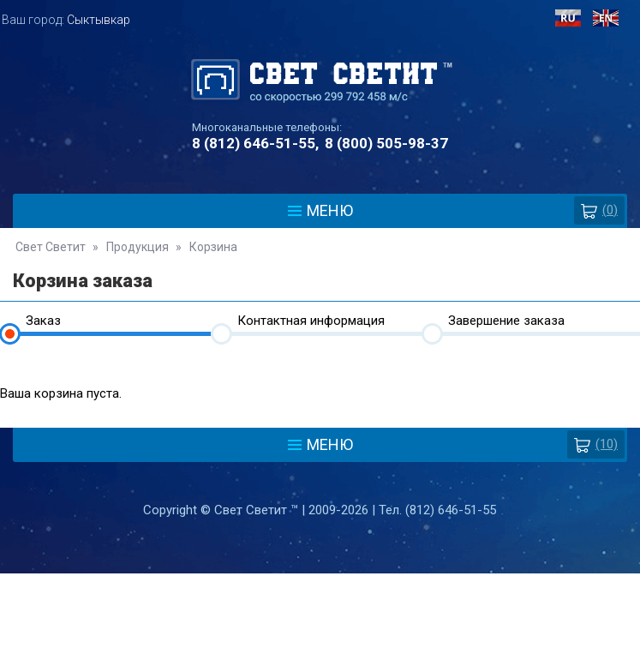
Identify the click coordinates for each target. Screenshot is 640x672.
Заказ (43, 321)
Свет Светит (51, 247)
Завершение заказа (506, 321)
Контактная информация (311, 321)
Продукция (138, 247)
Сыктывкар (99, 20)
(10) (596, 444)
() (599, 210)
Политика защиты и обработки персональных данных (320, 588)
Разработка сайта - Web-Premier (320, 665)
